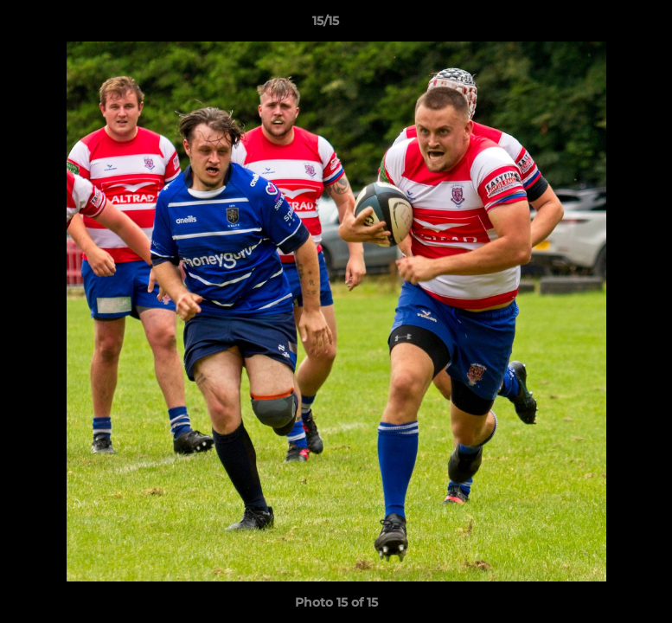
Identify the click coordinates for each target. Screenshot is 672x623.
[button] (599, 25)
